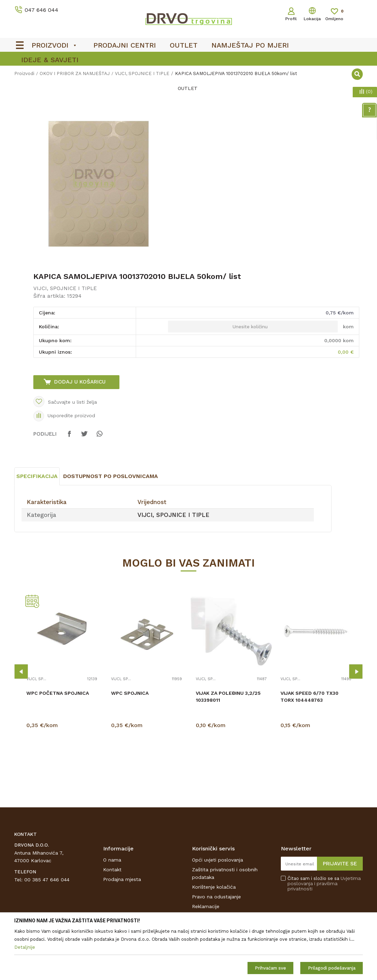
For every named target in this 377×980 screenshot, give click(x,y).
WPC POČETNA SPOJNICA (58, 693)
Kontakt (112, 870)
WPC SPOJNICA (130, 693)
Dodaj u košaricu (80, 382)
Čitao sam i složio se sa (324, 884)
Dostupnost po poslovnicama (111, 476)
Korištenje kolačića (214, 887)
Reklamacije (206, 906)
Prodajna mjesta (122, 879)
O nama (112, 860)
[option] (101, 184)
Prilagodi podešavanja (332, 968)
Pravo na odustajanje (216, 897)
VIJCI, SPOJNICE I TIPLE (65, 288)
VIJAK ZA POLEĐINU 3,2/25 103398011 (228, 697)
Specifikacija (37, 476)
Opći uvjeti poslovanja (217, 860)
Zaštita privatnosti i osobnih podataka (225, 873)
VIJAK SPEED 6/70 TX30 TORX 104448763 (309, 697)
